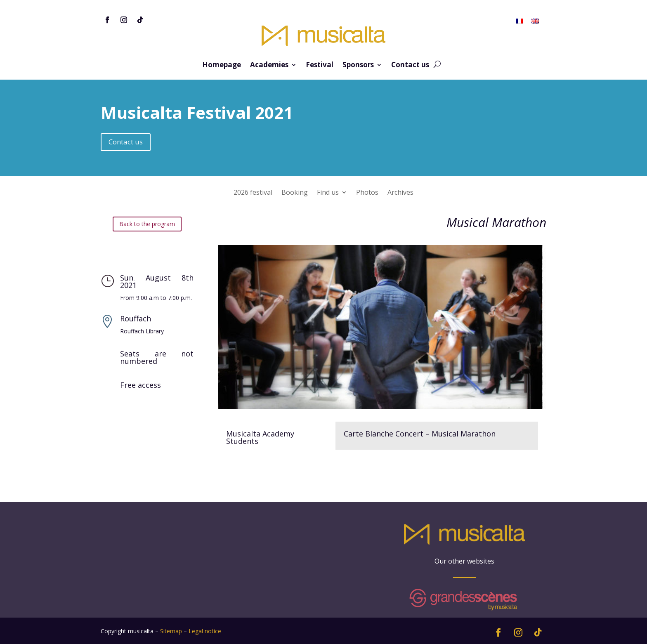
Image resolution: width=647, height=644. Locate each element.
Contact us (410, 66)
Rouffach (136, 318)
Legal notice (205, 631)
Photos (367, 193)
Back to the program (147, 224)
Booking (295, 193)
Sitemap (171, 631)
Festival (320, 66)
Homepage (222, 66)
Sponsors (358, 66)
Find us (328, 193)
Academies (269, 66)
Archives (400, 193)
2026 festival (253, 193)
